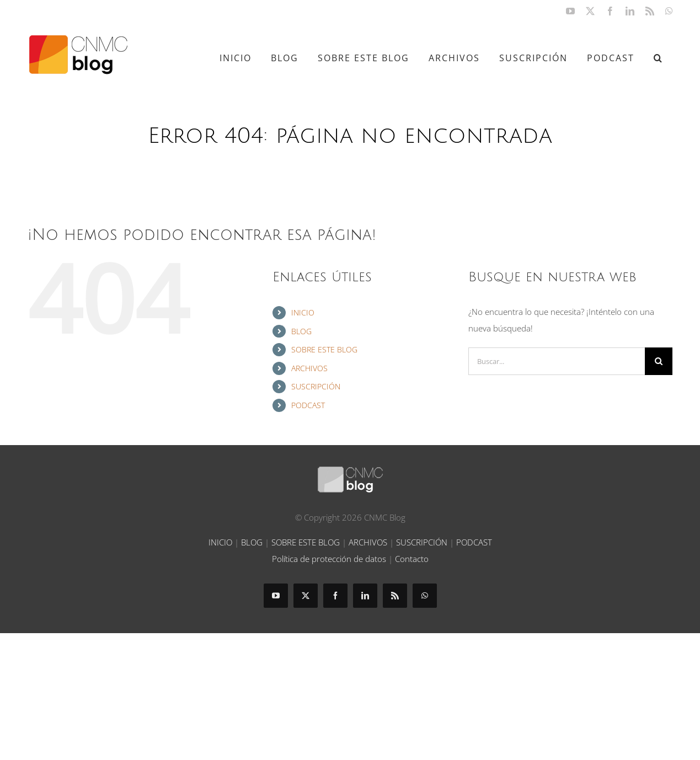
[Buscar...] (557, 361)
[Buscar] (659, 361)
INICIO (303, 312)
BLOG (301, 331)
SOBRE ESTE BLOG (324, 349)
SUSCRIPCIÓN (316, 386)
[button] (659, 58)
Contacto (412, 559)
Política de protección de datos (329, 559)
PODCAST (308, 405)
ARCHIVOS (309, 368)
